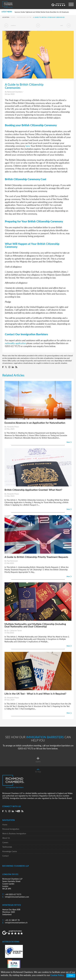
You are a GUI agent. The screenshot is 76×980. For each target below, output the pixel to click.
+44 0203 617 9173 (12, 894)
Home (13, 17)
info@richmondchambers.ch (15, 923)
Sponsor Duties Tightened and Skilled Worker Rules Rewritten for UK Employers (42, 12)
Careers (5, 842)
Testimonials (7, 847)
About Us (6, 838)
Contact (5, 856)
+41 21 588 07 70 (11, 920)
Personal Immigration (11, 829)
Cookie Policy (57, 975)
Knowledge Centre (24, 17)
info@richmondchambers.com (16, 897)
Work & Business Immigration (14, 834)
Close (71, 975)
